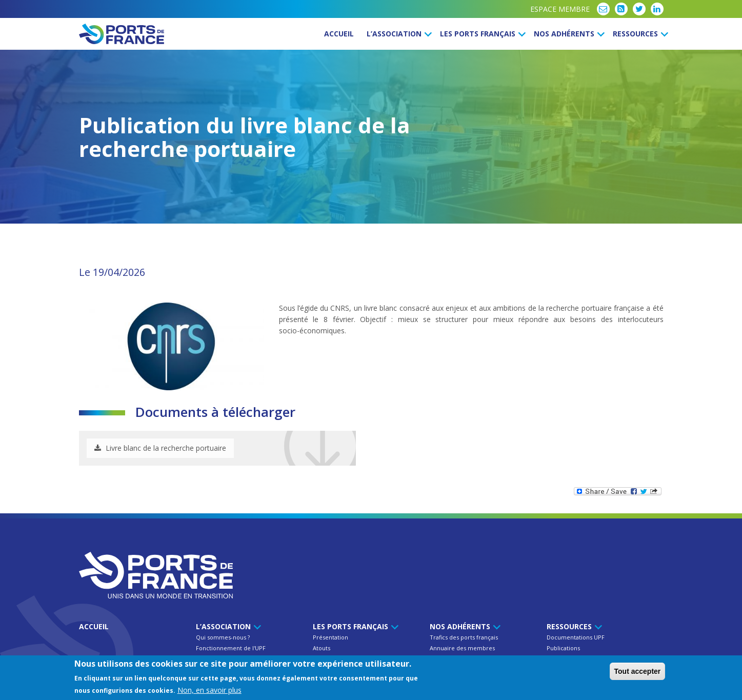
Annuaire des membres (462, 648)
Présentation (330, 637)
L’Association (398, 34)
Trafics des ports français (464, 637)
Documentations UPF (576, 637)
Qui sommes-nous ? (223, 637)
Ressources (639, 34)
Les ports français (481, 34)
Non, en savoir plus (209, 690)
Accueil (339, 34)
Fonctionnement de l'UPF (231, 648)
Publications (563, 648)
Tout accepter (638, 671)
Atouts (322, 648)
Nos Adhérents (568, 34)
